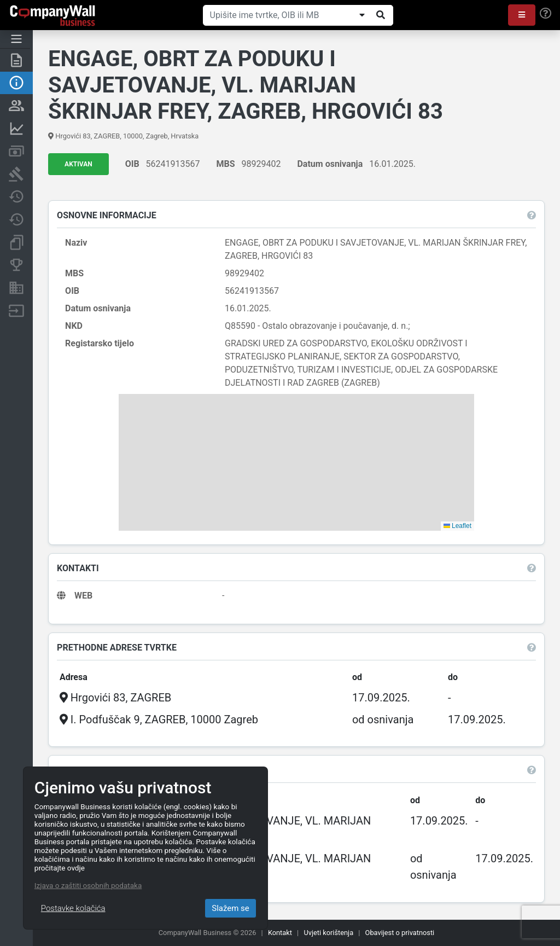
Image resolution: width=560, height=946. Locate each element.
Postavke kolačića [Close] (73, 908)
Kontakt (280, 933)
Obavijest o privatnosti (400, 933)
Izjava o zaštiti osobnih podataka (88, 885)
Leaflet (457, 526)
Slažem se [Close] (231, 908)
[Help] (546, 14)
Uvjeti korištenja (328, 933)
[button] (522, 15)
